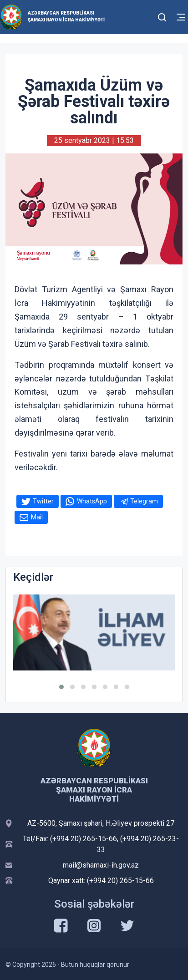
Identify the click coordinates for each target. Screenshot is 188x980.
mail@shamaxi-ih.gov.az (101, 865)
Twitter (43, 501)
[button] (61, 687)
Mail (37, 517)
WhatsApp (92, 501)
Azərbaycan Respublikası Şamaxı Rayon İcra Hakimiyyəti (66, 16)
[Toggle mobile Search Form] (163, 16)
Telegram (144, 501)
